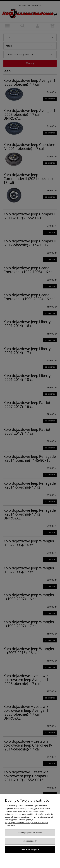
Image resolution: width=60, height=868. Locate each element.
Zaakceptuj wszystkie (30, 849)
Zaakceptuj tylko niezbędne (30, 833)
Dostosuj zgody (30, 841)
